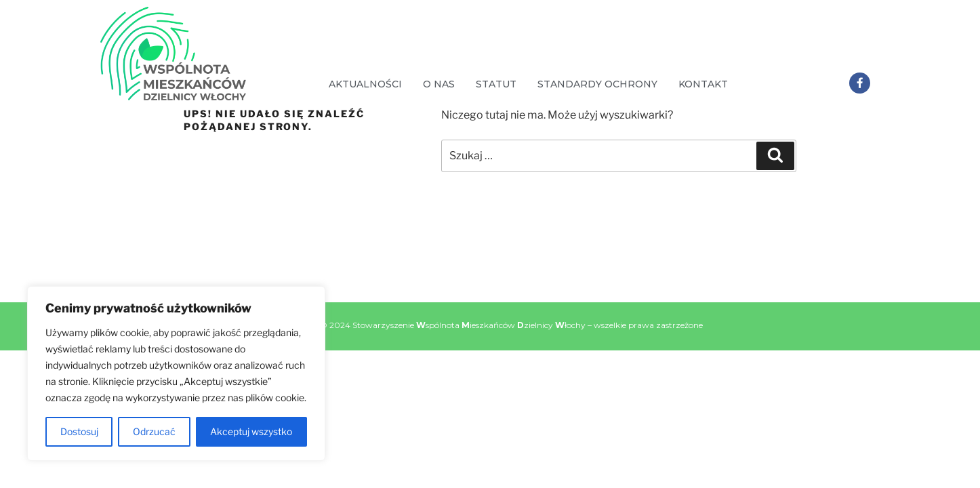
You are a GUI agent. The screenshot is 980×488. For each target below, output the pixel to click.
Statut (496, 84)
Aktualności (365, 84)
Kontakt (703, 84)
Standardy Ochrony (597, 84)
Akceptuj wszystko (251, 431)
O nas (439, 84)
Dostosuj (79, 431)
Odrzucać (154, 431)
